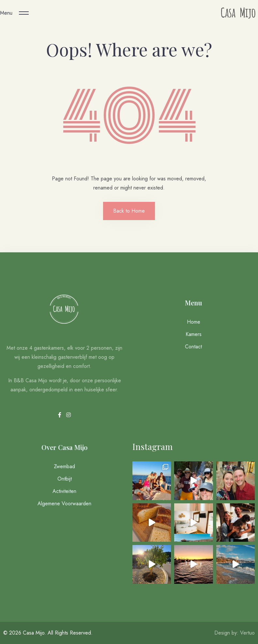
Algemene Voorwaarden (64, 504)
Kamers (194, 334)
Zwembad (64, 466)
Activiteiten (64, 491)
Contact (193, 347)
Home (194, 322)
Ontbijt (65, 479)
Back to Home (129, 211)
